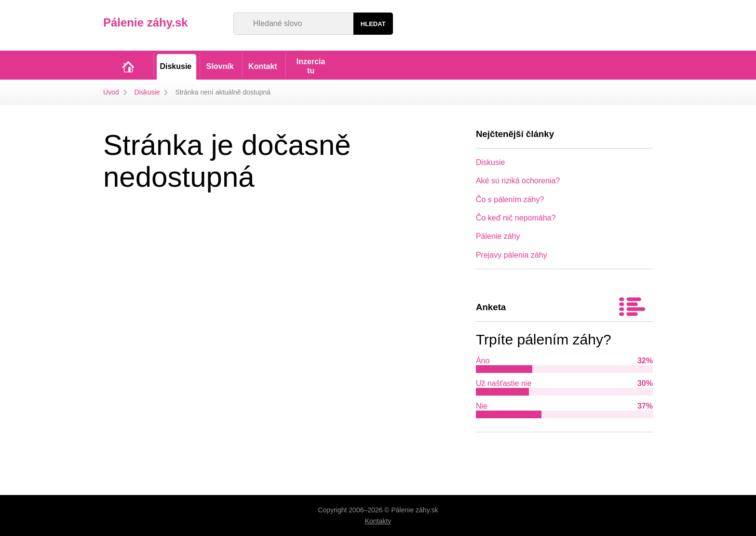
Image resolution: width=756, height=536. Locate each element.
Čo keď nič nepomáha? (516, 218)
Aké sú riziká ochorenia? (518, 181)
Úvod (111, 92)
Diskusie (147, 92)
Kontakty (378, 521)
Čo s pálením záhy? (510, 199)
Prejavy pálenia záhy (512, 255)
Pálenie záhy (498, 236)
